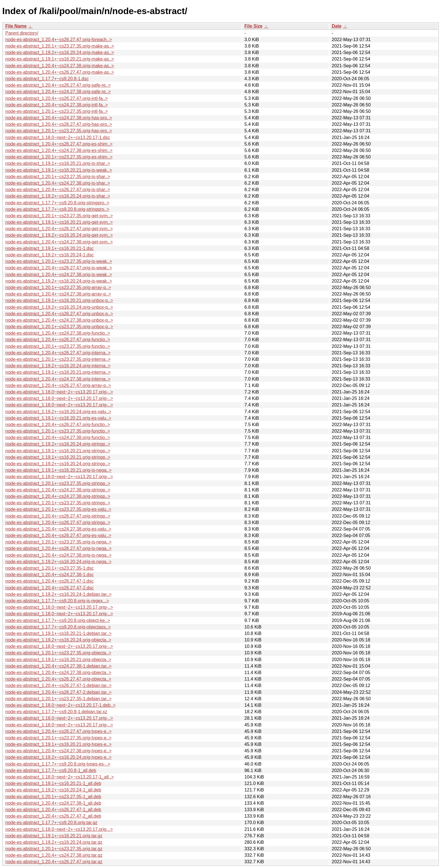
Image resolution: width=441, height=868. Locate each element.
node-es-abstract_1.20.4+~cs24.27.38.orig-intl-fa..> (57, 105)
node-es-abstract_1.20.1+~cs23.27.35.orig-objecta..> (58, 653)
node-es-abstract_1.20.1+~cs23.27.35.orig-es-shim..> (59, 157)
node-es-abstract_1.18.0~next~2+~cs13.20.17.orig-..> (59, 392)
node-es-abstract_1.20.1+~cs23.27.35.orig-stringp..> (58, 483)
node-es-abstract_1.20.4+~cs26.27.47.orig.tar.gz (54, 862)
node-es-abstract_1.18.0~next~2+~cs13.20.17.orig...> (59, 829)
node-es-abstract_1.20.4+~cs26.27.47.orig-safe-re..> (58, 85)
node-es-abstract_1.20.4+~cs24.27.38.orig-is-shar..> (58, 183)
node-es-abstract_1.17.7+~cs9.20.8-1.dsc (47, 79)
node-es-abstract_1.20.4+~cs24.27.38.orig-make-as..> (60, 66)
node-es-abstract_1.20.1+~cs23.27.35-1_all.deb (53, 797)
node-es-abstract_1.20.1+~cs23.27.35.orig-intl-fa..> (57, 111)
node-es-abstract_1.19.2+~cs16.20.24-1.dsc (49, 255)
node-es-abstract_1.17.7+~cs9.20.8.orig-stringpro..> (57, 203)
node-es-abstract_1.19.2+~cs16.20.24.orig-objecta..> (58, 640)
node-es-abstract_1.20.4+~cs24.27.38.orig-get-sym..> (59, 242)
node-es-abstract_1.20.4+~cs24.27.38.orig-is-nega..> (58, 555)
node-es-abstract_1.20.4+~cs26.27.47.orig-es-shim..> (59, 144)
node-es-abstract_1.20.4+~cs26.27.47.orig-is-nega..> (58, 548)
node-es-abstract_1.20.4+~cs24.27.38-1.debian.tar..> (58, 666)
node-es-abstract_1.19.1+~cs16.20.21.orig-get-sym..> (59, 222)
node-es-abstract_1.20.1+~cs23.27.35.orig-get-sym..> (59, 216)
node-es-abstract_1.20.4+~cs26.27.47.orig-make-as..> (60, 72)
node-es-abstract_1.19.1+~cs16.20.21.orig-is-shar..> (58, 163)
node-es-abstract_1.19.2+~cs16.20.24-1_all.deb (53, 790)
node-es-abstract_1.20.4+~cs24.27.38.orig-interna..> (58, 379)
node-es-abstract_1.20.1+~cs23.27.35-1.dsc (49, 568)
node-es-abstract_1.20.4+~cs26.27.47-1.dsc (49, 581)
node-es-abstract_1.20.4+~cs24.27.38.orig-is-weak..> (59, 275)
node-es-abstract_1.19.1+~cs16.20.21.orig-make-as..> (60, 59)
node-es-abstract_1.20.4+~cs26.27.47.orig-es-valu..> (58, 535)
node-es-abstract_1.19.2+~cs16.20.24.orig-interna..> (58, 366)
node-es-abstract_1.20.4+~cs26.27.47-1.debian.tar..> (58, 685)
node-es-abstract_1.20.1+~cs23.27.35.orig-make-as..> (60, 46)
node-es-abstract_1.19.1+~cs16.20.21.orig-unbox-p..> (59, 300)
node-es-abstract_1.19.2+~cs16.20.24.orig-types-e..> (58, 757)
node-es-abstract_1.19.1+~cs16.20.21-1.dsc (49, 248)
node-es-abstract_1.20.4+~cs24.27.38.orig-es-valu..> (58, 529)
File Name (16, 26)
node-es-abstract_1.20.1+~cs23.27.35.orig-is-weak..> (59, 261)
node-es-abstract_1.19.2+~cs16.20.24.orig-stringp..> (58, 444)
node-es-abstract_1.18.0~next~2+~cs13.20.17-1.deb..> (60, 705)
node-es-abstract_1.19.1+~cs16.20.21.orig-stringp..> (58, 451)
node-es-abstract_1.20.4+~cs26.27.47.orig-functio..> (58, 340)
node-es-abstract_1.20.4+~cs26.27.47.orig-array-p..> (58, 385)
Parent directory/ (22, 33)
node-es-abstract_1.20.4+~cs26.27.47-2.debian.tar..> (58, 692)
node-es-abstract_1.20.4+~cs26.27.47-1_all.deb (53, 810)
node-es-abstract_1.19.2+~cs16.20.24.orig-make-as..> (60, 52)
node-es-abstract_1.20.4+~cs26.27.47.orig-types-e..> (58, 731)
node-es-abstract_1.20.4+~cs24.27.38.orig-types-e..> (58, 751)
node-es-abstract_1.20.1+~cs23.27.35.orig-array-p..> (58, 288)
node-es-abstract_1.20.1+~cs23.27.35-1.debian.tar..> (58, 699)
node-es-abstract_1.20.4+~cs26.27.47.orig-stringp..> (58, 516)
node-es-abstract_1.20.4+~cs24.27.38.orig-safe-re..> (58, 92)
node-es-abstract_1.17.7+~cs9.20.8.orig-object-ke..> (58, 620)
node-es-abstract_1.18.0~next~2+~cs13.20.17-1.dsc (58, 137)
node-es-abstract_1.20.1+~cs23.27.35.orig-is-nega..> (58, 542)
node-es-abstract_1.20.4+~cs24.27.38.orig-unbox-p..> (59, 320)
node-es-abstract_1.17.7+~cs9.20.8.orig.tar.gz (51, 823)
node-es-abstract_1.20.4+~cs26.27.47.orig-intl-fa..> (57, 98)
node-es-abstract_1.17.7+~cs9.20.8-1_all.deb (51, 770)
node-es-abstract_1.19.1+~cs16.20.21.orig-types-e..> (58, 744)
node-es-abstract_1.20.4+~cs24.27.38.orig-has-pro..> (59, 118)
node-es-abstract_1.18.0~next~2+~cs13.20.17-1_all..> (60, 777)
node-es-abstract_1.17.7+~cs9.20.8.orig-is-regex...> (57, 601)
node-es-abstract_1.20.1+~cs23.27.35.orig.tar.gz (54, 849)
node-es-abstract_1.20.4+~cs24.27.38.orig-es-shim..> (59, 150)
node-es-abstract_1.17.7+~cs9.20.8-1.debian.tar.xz (56, 712)
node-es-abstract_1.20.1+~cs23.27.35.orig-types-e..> (58, 738)
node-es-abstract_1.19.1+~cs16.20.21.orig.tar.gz (54, 836)
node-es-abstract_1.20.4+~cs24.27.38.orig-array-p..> (58, 294)
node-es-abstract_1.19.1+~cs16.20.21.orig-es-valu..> (58, 418)
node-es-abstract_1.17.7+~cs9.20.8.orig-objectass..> (58, 627)
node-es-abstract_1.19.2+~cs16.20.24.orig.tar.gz (54, 842)
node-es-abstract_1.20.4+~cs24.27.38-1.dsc (49, 575)
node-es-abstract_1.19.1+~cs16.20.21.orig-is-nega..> (58, 470)
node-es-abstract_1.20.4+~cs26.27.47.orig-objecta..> (58, 679)
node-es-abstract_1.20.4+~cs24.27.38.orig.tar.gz (54, 855)
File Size (253, 26)
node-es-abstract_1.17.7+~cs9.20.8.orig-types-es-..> (58, 764)
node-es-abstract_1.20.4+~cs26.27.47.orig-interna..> (58, 353)
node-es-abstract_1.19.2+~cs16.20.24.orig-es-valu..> (58, 412)
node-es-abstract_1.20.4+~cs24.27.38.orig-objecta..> (58, 673)
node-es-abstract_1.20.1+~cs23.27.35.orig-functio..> (58, 346)
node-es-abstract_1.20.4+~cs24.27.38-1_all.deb (53, 803)
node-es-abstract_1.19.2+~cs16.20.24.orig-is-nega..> (58, 562)
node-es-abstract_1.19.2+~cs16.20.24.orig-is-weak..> (59, 281)
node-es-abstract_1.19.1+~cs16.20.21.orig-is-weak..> (59, 170)
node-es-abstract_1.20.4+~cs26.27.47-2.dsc (49, 588)
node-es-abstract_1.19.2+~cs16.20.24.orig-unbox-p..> (59, 307)
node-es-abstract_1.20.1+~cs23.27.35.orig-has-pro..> (59, 131)
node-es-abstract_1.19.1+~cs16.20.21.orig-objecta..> (58, 660)
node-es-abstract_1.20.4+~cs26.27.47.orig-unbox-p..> (59, 314)
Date (337, 26)
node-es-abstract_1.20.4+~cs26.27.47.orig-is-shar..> (58, 190)
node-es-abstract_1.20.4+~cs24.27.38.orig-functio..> (58, 333)
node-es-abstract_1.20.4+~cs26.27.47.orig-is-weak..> (59, 268)
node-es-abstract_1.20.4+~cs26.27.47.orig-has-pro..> (59, 124)
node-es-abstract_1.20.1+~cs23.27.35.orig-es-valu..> (58, 509)
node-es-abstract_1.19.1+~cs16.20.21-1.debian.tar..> (58, 633)
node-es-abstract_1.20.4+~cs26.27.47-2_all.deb (53, 816)
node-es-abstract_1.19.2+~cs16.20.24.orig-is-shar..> (58, 196)
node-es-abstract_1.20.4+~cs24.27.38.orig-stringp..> (58, 490)
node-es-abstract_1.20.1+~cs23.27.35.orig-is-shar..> (58, 177)
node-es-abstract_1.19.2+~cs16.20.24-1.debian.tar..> (58, 594)
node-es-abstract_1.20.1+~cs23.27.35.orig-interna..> (58, 359)
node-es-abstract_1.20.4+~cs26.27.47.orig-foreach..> (58, 40)
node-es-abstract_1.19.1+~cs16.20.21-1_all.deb (53, 783)
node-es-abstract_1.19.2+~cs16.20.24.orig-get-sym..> (59, 235)
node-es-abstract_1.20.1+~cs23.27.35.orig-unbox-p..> (59, 327)
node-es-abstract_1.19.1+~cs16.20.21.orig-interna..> (58, 372)
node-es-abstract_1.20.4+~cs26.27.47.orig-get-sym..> (59, 229)
